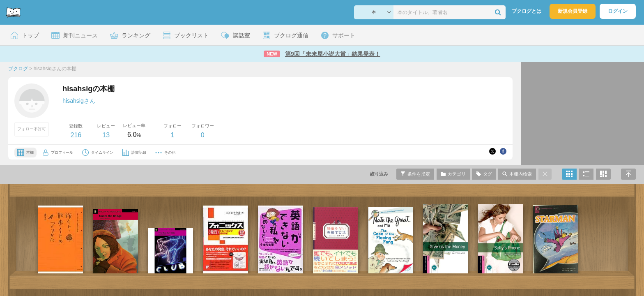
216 (76, 135)
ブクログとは (527, 11)
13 (106, 135)
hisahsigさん (79, 101)
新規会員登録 (573, 11)
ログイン (618, 11)
